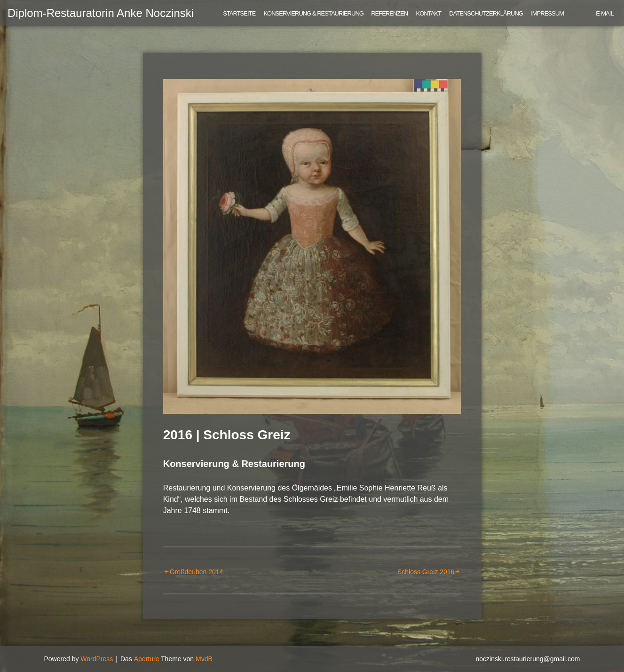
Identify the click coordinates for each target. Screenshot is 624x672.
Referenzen (389, 13)
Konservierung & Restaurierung (313, 13)
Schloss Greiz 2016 (426, 572)
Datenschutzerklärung (486, 13)
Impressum (547, 13)
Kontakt (429, 13)
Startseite (239, 13)
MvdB (204, 659)
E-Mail (604, 13)
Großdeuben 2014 (197, 572)
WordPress (97, 659)
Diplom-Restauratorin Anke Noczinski (101, 13)
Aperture (147, 659)
